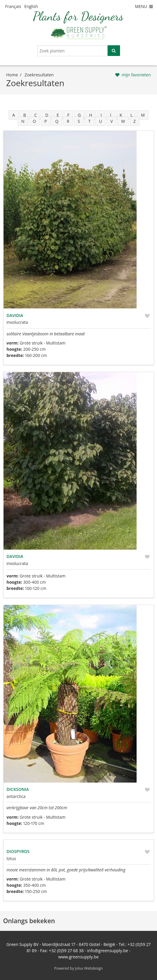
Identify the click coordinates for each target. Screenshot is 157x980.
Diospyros (18, 851)
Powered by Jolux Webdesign (78, 968)
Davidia (15, 315)
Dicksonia (18, 789)
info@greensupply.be (108, 951)
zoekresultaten (39, 75)
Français (13, 6)
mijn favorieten (136, 75)
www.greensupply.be (78, 957)
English (31, 6)
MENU (144, 6)
